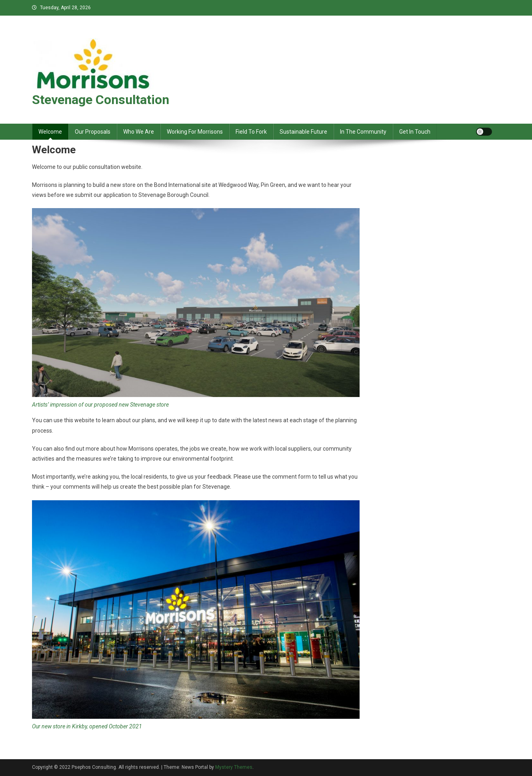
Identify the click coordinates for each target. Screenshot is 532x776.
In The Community (363, 132)
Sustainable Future (303, 132)
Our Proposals (93, 132)
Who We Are (139, 132)
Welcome (50, 132)
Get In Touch (415, 132)
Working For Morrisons (195, 132)
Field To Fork (251, 132)
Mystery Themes (234, 767)
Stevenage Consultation (101, 100)
